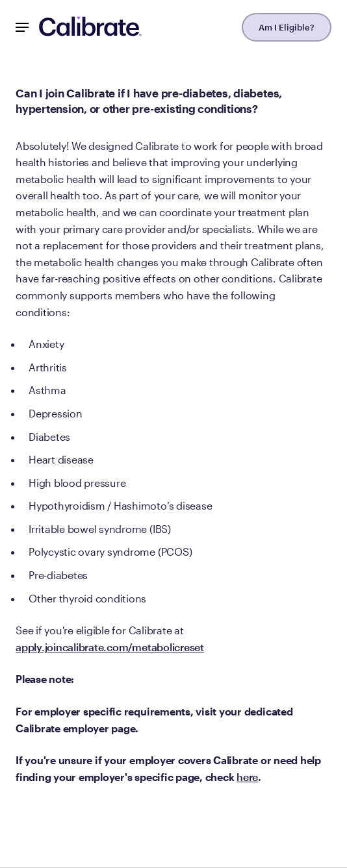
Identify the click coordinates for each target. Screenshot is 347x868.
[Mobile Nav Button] (22, 27)
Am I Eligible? (287, 27)
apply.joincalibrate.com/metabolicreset (110, 647)
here (247, 777)
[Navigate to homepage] (90, 27)
